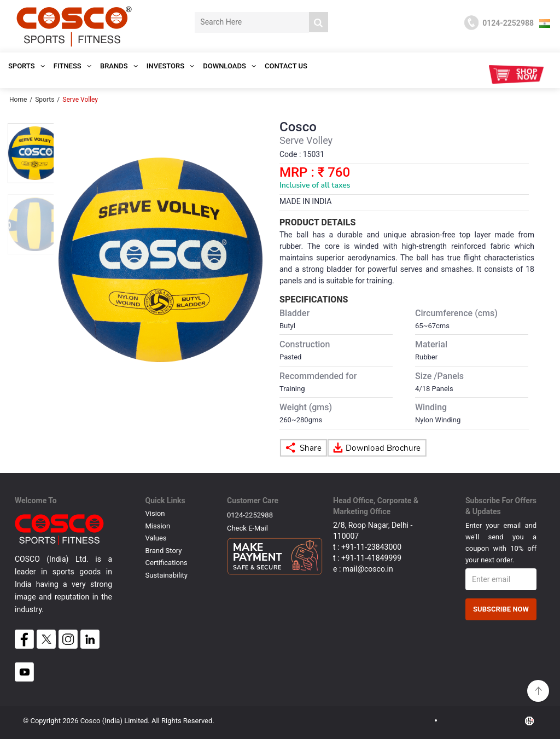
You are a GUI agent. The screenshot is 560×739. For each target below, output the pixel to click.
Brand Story (164, 551)
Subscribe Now (501, 609)
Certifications (167, 563)
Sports (45, 100)
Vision (155, 513)
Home (18, 100)
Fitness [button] (72, 66)
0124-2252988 (250, 515)
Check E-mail (247, 528)
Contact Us (286, 66)
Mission (158, 526)
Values (156, 538)
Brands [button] (119, 66)
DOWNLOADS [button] (229, 66)
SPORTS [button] (27, 66)
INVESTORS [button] (171, 66)
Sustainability (167, 575)
